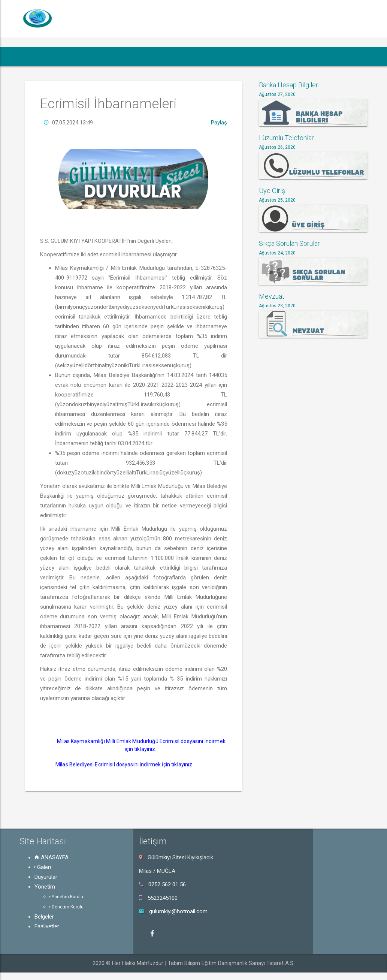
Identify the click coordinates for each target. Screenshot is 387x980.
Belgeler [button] (178, 56)
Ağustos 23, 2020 (277, 306)
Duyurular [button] (97, 56)
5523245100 (163, 898)
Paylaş (219, 137)
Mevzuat (272, 296)
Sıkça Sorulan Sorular (289, 243)
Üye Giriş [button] (305, 56)
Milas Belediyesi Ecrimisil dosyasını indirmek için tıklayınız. (125, 779)
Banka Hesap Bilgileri (289, 85)
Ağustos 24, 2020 (277, 253)
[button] (33, 57)
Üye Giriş (272, 191)
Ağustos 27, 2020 (277, 94)
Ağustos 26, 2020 (277, 147)
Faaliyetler (47, 926)
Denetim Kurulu (66, 907)
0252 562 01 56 (167, 884)
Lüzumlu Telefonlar (286, 138)
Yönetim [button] (140, 56)
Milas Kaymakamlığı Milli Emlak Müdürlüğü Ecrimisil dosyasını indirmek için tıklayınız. (142, 760)
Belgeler (44, 917)
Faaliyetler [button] (220, 56)
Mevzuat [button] (265, 56)
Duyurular (46, 877)
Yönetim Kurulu (66, 897)
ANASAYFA (52, 857)
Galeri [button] (60, 56)
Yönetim (45, 887)
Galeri (43, 867)
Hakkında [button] (345, 56)
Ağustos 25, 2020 (277, 200)
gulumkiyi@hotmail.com (178, 911)
